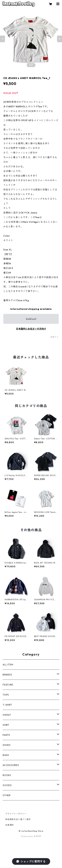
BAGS (6, 755)
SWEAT (7, 715)
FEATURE (8, 685)
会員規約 (10, 825)
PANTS (6, 735)
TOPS (6, 695)
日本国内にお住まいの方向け (31, 329)
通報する (54, 337)
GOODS (7, 785)
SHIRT (6, 725)
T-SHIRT (7, 705)
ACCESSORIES (11, 765)
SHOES (7, 745)
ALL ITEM (8, 665)
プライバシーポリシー (16, 814)
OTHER (7, 795)
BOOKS (7, 775)
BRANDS (7, 675)
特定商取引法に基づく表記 (18, 819)
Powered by (31, 836)
